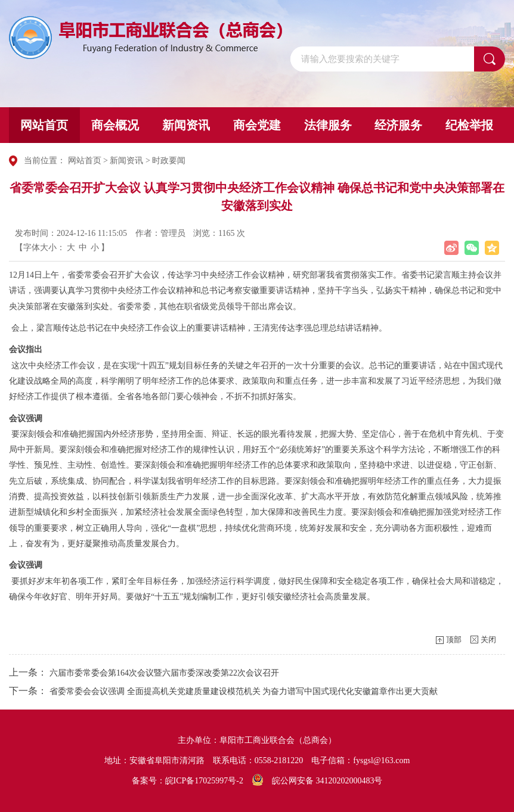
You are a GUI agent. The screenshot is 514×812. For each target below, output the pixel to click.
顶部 (454, 640)
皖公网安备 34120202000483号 (317, 781)
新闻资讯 (186, 125)
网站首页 (44, 125)
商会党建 (257, 125)
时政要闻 (169, 161)
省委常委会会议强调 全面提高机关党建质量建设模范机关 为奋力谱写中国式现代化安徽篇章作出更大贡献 (244, 691)
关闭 (488, 640)
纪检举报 (469, 125)
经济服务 (398, 125)
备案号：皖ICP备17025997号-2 (188, 781)
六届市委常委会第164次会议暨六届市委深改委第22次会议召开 (164, 673)
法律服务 (328, 125)
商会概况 (115, 125)
